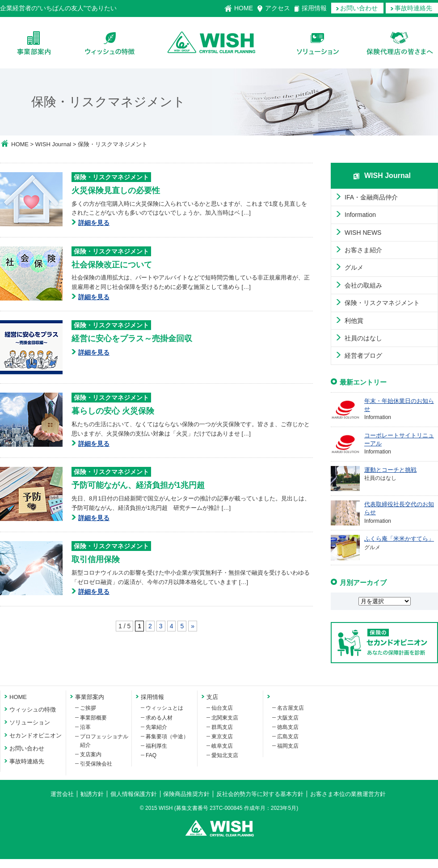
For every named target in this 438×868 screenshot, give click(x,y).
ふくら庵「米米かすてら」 (399, 539)
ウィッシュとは (164, 708)
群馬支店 (222, 727)
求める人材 (159, 718)
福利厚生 (156, 746)
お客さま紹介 (363, 250)
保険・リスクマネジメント (111, 177)
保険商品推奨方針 (186, 794)
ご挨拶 (88, 708)
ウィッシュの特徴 (110, 43)
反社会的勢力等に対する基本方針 (260, 794)
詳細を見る (94, 223)
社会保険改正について (112, 265)
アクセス (278, 8)
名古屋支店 (291, 708)
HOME (244, 8)
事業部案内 (90, 697)
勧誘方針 (92, 794)
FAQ (151, 755)
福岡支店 (288, 746)
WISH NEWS (363, 233)
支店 (212, 697)
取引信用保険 (96, 559)
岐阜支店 (222, 746)
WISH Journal (53, 144)
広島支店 (288, 737)
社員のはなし (363, 338)
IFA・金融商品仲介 (371, 197)
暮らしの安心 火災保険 (113, 411)
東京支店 (222, 737)
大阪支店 (288, 718)
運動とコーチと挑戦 (390, 470)
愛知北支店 (225, 755)
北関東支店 (225, 718)
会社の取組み (363, 285)
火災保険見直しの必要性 (116, 191)
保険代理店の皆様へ (400, 43)
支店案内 (91, 754)
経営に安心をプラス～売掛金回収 (132, 339)
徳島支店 (288, 727)
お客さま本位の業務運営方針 (348, 794)
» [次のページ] (193, 626)
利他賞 (354, 321)
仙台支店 (222, 708)
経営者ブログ (363, 356)
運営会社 (62, 794)
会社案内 (34, 43)
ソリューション (318, 43)
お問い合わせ (359, 8)
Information (360, 215)
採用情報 (314, 8)
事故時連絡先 (413, 8)
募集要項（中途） (167, 737)
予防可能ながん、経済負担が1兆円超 (138, 485)
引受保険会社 (96, 764)
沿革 (85, 727)
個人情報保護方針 (134, 794)
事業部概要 (93, 718)
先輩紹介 (156, 727)
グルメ (354, 267)
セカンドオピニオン (36, 735)
